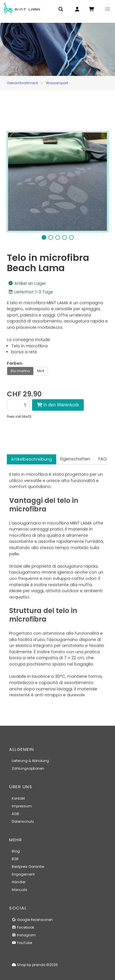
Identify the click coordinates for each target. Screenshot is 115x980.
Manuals (20, 890)
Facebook (23, 927)
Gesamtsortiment (22, 83)
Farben (15, 363)
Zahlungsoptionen (28, 768)
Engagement (23, 874)
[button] (108, 9)
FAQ (103, 459)
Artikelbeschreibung (31, 459)
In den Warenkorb (58, 405)
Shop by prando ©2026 (35, 965)
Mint (41, 371)
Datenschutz (23, 821)
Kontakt (18, 798)
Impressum (22, 806)
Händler (19, 882)
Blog (16, 851)
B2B (15, 859)
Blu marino (20, 371)
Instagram (24, 935)
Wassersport (57, 83)
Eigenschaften (75, 459)
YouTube (22, 943)
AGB (15, 814)
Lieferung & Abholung (30, 761)
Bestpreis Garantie (28, 867)
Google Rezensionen (32, 920)
